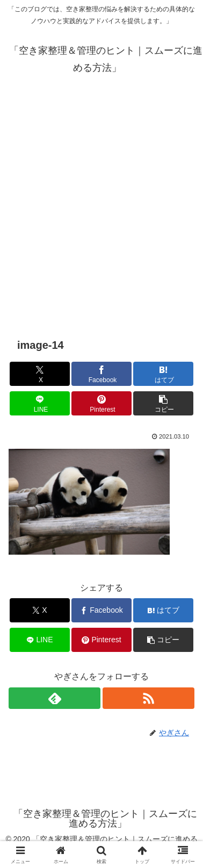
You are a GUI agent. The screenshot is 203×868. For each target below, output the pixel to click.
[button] (163, 403)
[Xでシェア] (40, 374)
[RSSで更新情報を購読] (148, 698)
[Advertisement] (102, 207)
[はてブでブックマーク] (163, 374)
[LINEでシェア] (40, 403)
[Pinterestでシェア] (102, 403)
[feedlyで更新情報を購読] (55, 698)
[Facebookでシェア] (102, 374)
